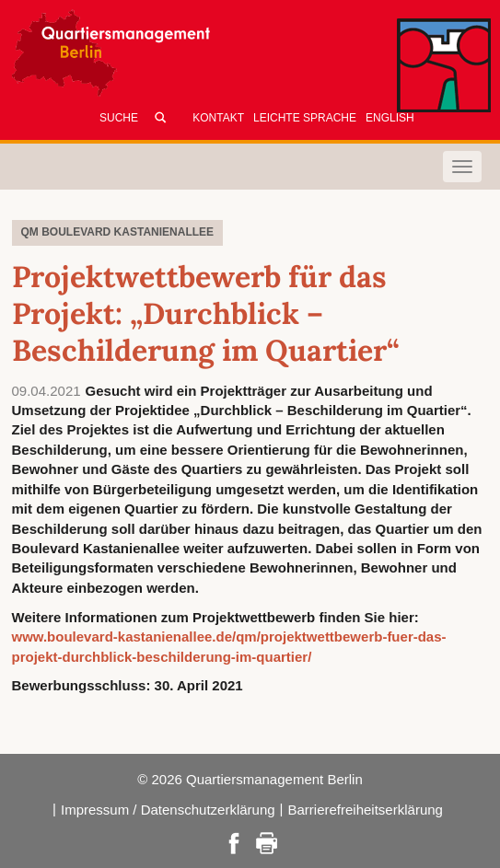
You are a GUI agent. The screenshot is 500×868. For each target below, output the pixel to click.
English (390, 118)
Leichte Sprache (305, 118)
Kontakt (218, 118)
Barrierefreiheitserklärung (366, 810)
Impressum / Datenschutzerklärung (168, 810)
